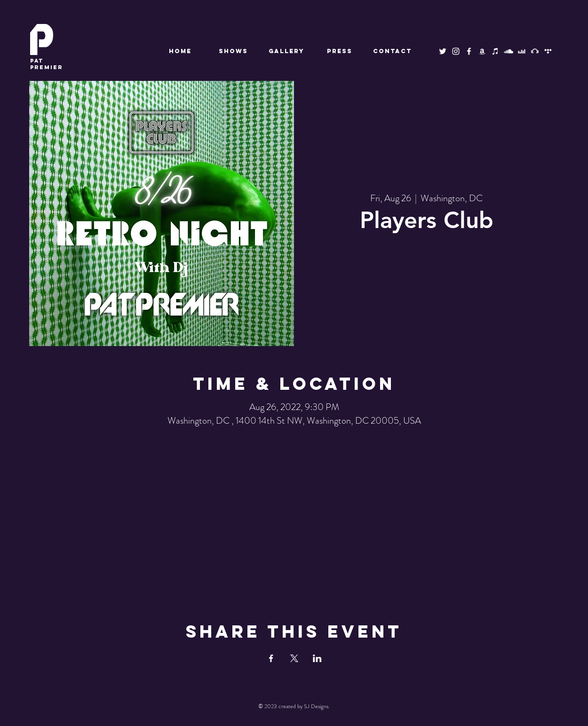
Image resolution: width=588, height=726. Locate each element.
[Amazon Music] (482, 51)
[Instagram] (456, 51)
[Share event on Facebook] (271, 658)
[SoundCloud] (509, 51)
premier (47, 64)
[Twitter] (443, 51)
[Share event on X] (294, 658)
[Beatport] (535, 51)
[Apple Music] (495, 51)
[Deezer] (522, 51)
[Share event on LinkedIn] (317, 658)
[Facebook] (469, 51)
